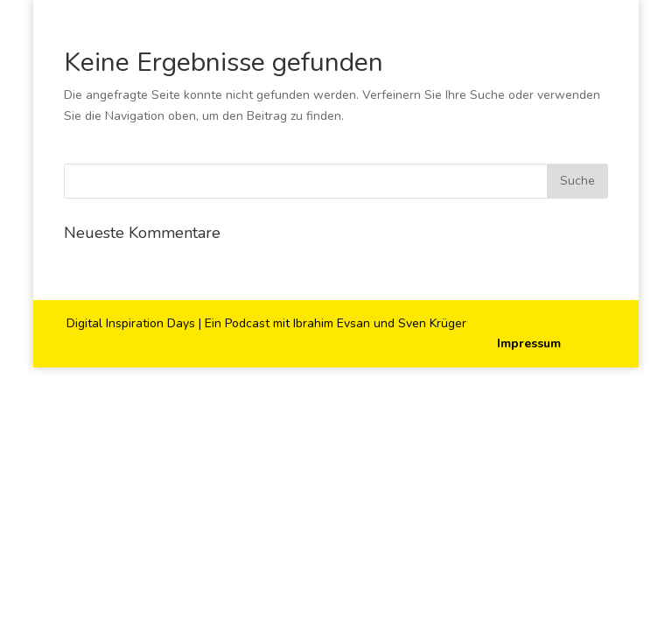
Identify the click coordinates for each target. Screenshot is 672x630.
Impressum (529, 343)
